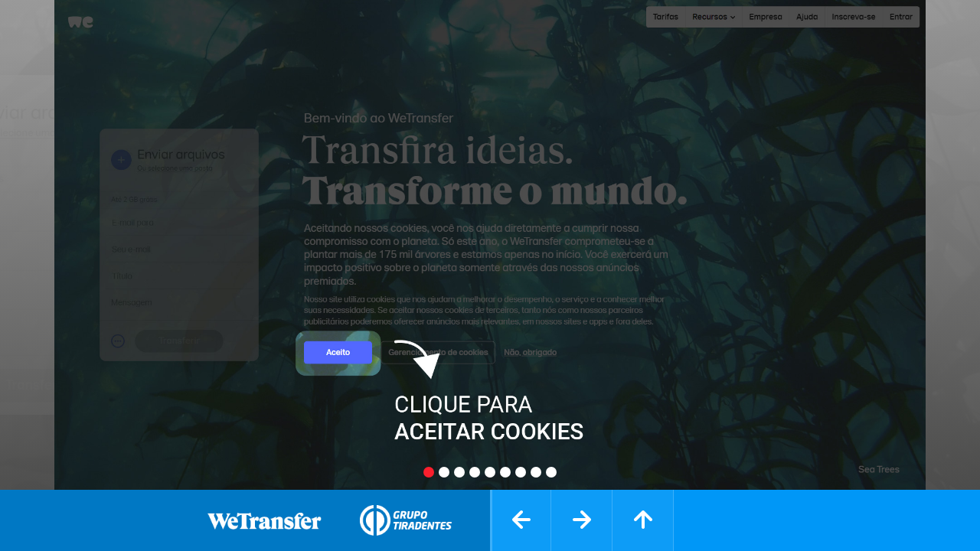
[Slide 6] (505, 472)
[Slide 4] (475, 472)
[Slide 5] (490, 472)
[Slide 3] (459, 472)
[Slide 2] (444, 472)
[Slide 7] (521, 472)
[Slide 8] (536, 472)
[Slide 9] (551, 472)
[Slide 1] (429, 472)
